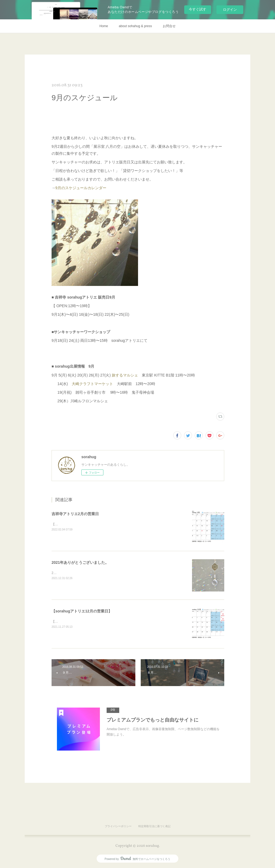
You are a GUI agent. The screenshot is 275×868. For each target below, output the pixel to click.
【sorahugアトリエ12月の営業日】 (82, 611)
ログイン (230, 10)
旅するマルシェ (125, 375)
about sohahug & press (135, 26)
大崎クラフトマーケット (92, 384)
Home (104, 26)
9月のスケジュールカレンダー (81, 188)
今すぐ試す (198, 9)
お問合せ (169, 26)
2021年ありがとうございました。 (80, 562)
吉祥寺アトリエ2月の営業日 (75, 514)
